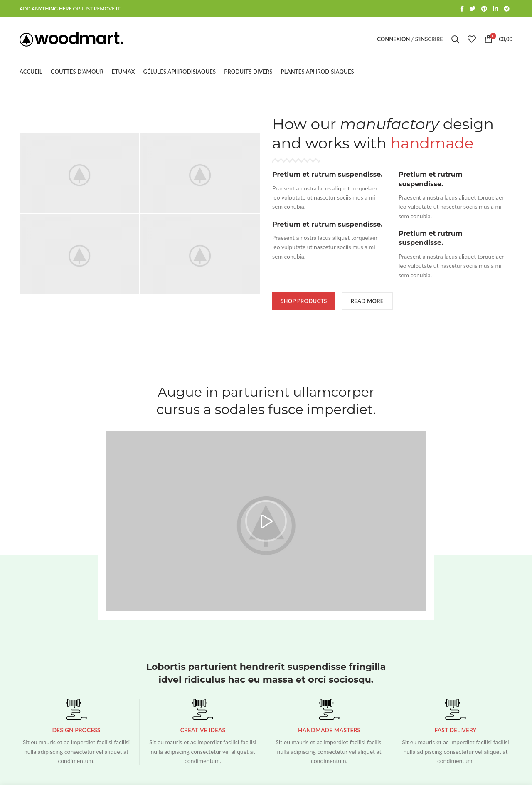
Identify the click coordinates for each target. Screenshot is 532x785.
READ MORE (367, 301)
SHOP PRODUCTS (304, 301)
